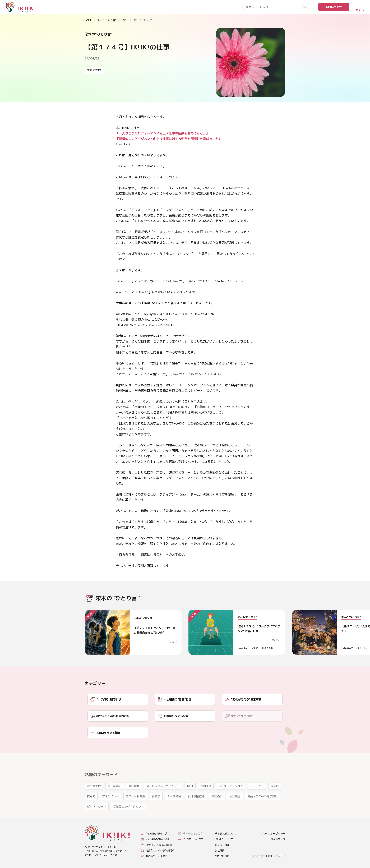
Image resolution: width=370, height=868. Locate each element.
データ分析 (174, 807)
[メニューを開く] (360, 7)
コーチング (257, 796)
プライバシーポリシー (273, 834)
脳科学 (156, 807)
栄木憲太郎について (226, 834)
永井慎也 (235, 807)
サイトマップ (278, 839)
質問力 (91, 807)
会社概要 (220, 850)
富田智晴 (134, 796)
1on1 (190, 796)
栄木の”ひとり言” (107, 20)
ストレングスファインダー (163, 796)
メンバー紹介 (222, 845)
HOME (88, 20)
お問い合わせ (334, 7)
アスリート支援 (135, 807)
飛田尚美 (217, 807)
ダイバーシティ (97, 817)
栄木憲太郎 (94, 70)
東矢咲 (275, 796)
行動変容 (206, 796)
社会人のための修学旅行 (263, 807)
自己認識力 (115, 796)
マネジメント (110, 807)
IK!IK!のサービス (224, 839)
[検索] (307, 7)
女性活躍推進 (196, 807)
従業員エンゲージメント (128, 817)
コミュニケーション (248, 648)
